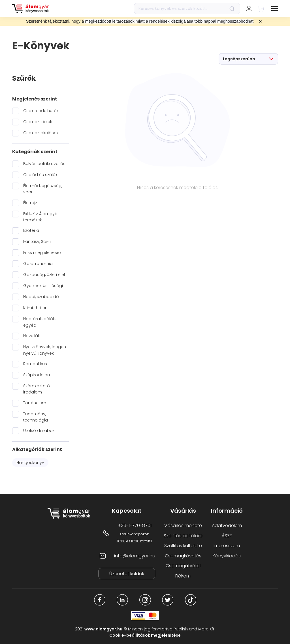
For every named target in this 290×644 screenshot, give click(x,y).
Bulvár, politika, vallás (44, 164)
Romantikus (35, 364)
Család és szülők (40, 175)
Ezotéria (31, 230)
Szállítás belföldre (183, 536)
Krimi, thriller (35, 308)
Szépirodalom (37, 375)
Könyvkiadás (227, 556)
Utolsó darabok (39, 431)
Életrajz (30, 203)
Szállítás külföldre (183, 546)
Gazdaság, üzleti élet (44, 275)
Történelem (35, 403)
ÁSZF (227, 536)
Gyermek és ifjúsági (43, 286)
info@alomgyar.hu (135, 556)
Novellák (32, 336)
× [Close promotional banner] (260, 22)
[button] (275, 8)
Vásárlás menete (183, 526)
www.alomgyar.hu (103, 629)
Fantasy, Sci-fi (37, 241)
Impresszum (227, 546)
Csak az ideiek (38, 122)
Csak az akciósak (41, 133)
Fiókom (183, 576)
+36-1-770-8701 (135, 526)
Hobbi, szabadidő (41, 297)
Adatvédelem (227, 526)
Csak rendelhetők (41, 111)
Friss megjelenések (42, 253)
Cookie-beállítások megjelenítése (145, 635)
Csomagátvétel (183, 566)
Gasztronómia (38, 264)
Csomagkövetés (183, 556)
